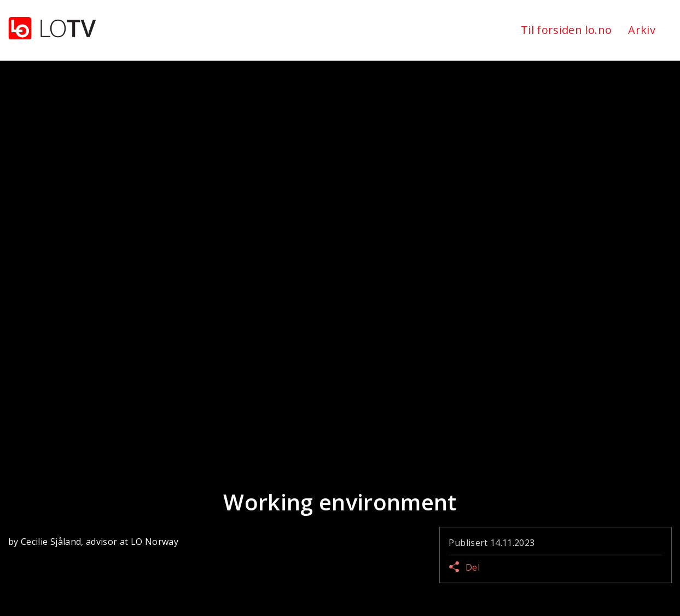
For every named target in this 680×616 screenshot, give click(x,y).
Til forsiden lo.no (566, 30)
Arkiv (642, 30)
